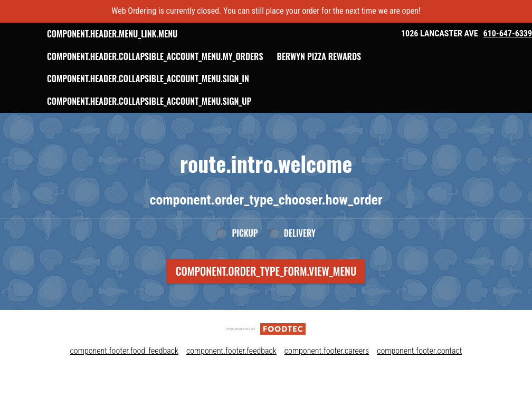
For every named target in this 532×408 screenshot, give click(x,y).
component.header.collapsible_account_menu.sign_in (205, 101)
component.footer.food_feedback (124, 373)
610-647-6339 (508, 33)
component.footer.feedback (231, 373)
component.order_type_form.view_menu (266, 294)
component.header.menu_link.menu (169, 34)
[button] (46, 45)
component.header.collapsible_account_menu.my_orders (212, 56)
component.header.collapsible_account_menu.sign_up (206, 124)
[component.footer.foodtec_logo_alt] (266, 351)
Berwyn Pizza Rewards (146, 79)
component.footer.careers (327, 373)
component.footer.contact (419, 373)
